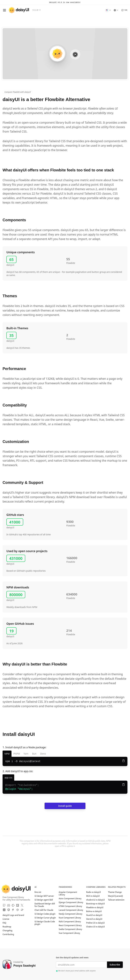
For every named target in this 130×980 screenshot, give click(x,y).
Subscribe (115, 965)
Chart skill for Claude (44, 910)
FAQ (4, 923)
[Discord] (9, 905)
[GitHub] (124, 10)
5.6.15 (37, 10)
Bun (34, 754)
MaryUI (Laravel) (117, 896)
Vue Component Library (69, 933)
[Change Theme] (108, 10)
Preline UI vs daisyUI (95, 923)
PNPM (17, 754)
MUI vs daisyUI (93, 896)
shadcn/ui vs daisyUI (95, 900)
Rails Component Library (70, 922)
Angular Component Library (68, 893)
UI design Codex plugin (45, 914)
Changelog (7, 931)
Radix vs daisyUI (94, 892)
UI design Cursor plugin (45, 918)
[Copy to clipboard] (123, 761)
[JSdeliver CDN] (9, 910)
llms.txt (39, 892)
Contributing (10, 934)
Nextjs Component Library (71, 914)
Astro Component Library (70, 899)
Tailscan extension (118, 900)
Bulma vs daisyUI (94, 911)
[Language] (116, 10)
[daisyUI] (19, 10)
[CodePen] (18, 910)
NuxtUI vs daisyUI (94, 915)
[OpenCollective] (13, 905)
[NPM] (18, 905)
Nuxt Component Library (70, 918)
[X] (22, 905)
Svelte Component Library (70, 929)
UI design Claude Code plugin (45, 923)
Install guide (65, 806)
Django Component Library (71, 902)
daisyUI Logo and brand (13, 915)
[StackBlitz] (13, 910)
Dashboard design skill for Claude (45, 905)
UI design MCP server (44, 896)
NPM (7, 754)
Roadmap (7, 927)
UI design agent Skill (44, 900)
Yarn (26, 754)
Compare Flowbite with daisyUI (18, 92)
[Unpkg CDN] (4, 910)
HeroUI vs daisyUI (94, 919)
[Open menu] (4, 10)
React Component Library (70, 925)
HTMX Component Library (70, 906)
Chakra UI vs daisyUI (96, 927)
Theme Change (116, 892)
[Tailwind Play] (22, 910)
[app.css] (8, 778)
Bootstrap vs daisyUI (96, 904)
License (7, 919)
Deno (43, 754)
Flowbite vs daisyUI (95, 908)
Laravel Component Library (71, 910)
